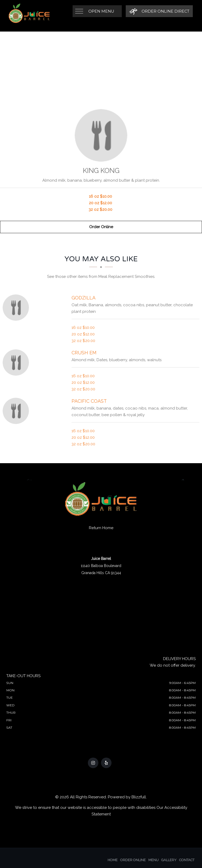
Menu (153, 860)
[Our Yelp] (106, 763)
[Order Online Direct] (159, 11)
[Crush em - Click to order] (17, 362)
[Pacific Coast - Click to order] (17, 411)
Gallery (169, 860)
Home (113, 860)
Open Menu (101, 11)
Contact (187, 860)
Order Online (101, 227)
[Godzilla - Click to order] (17, 308)
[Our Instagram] (93, 763)
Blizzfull (139, 797)
